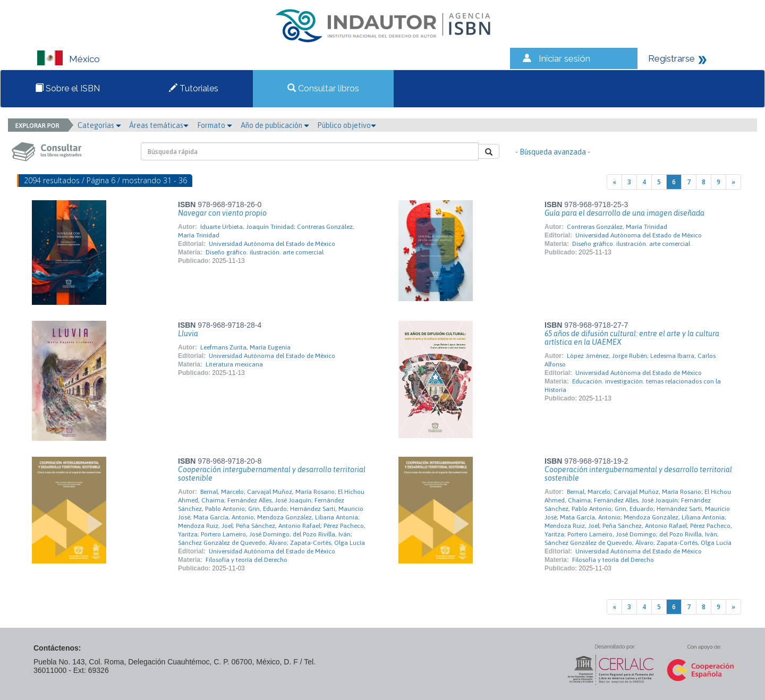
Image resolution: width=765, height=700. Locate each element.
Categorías (99, 125)
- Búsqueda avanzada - (553, 152)
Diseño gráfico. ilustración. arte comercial (265, 252)
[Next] (733, 182)
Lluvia (188, 334)
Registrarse (671, 58)
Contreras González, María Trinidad (617, 227)
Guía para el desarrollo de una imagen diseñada (624, 213)
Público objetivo (347, 125)
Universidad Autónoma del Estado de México (272, 244)
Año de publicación (275, 125)
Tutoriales (194, 88)
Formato (215, 125)
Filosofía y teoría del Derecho (246, 560)
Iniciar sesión (564, 58)
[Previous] (614, 182)
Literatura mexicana (234, 364)
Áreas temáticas (159, 125)
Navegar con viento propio (222, 213)
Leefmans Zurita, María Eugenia (245, 347)
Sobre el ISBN (67, 88)
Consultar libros (323, 88)
